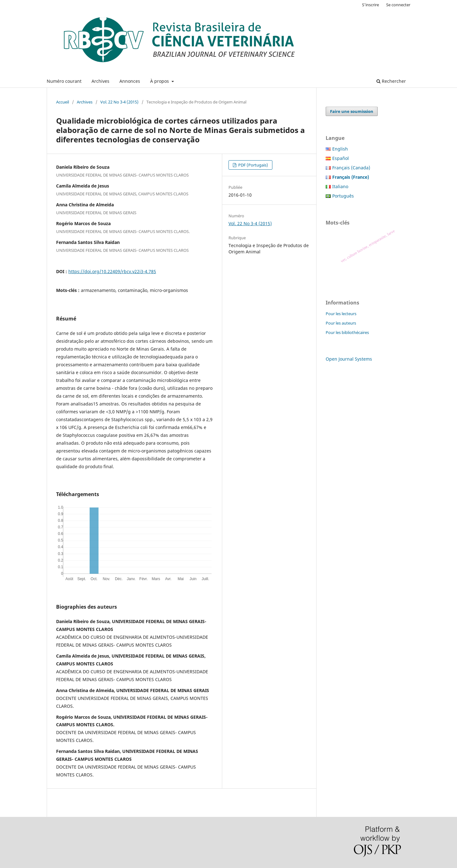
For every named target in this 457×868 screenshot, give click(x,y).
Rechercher (391, 81)
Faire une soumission (352, 111)
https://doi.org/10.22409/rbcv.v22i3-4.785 (112, 271)
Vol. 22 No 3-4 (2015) (119, 102)
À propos (160, 81)
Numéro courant (64, 81)
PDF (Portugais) (253, 165)
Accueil (63, 102)
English (340, 149)
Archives (100, 81)
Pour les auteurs (341, 323)
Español (341, 158)
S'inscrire (370, 5)
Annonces (130, 81)
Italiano (340, 186)
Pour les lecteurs (341, 314)
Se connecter (398, 5)
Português (343, 196)
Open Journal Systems (349, 359)
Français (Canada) (351, 168)
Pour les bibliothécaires (347, 332)
